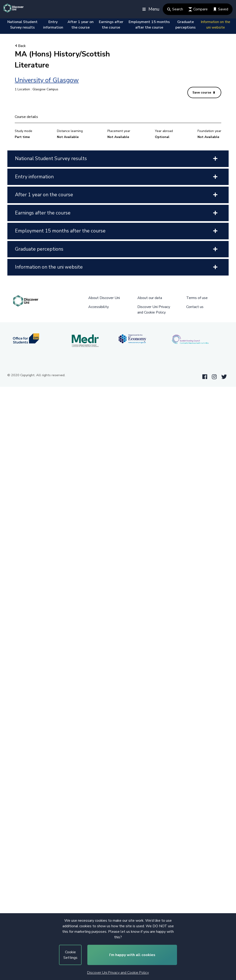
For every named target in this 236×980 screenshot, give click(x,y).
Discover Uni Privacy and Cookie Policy (118, 973)
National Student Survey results (22, 25)
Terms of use (197, 298)
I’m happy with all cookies (132, 955)
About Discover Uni (104, 298)
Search (175, 9)
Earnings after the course (111, 25)
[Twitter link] (224, 377)
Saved (221, 9)
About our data (150, 298)
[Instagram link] (214, 377)
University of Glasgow (47, 80)
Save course (204, 92)
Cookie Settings (70, 955)
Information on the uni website (215, 25)
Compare (198, 9)
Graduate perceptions (186, 25)
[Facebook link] (205, 377)
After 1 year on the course (81, 25)
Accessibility (99, 307)
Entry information (53, 25)
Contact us (195, 307)
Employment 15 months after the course (149, 25)
